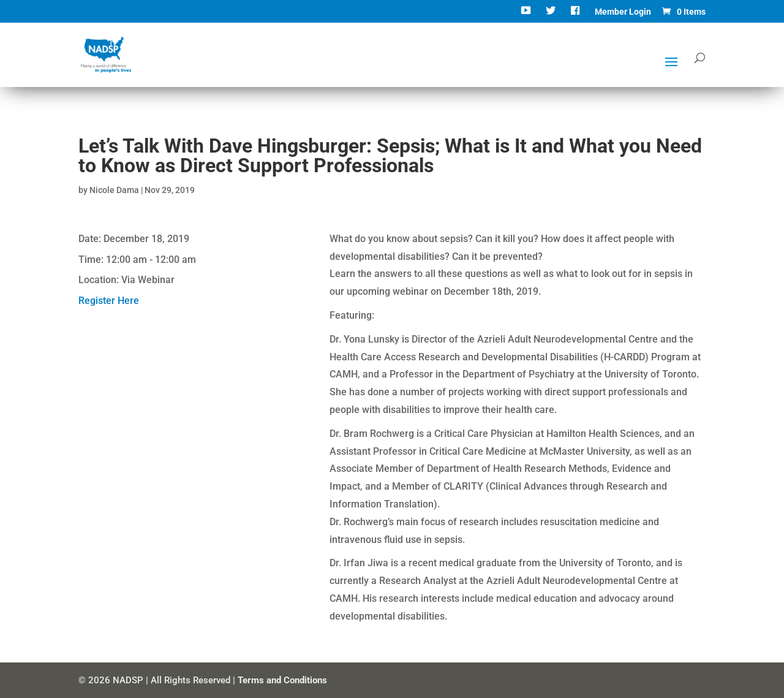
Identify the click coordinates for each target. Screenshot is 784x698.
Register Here (109, 301)
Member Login (623, 12)
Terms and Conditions (282, 680)
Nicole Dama (114, 190)
